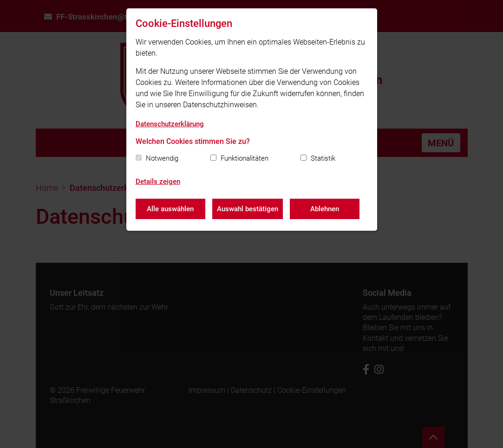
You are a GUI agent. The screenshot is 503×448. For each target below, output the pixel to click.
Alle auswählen (170, 209)
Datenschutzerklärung (170, 124)
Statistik (323, 158)
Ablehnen (325, 209)
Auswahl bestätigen (248, 209)
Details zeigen (158, 182)
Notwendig (162, 158)
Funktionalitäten (245, 158)
